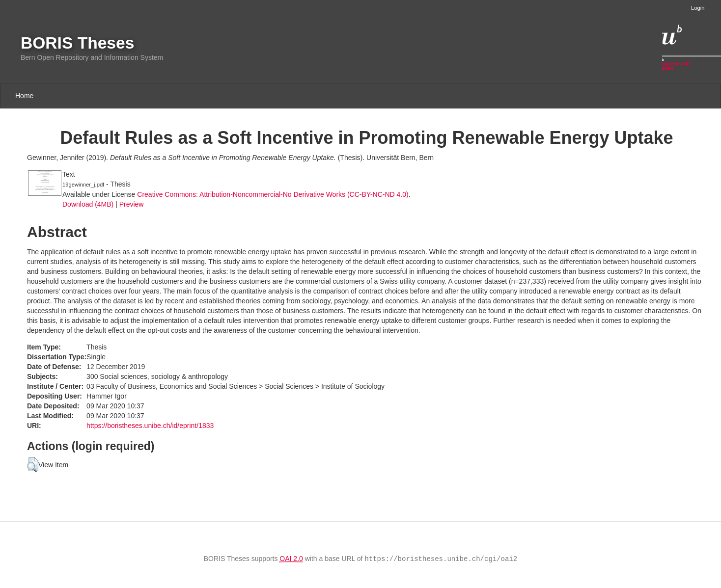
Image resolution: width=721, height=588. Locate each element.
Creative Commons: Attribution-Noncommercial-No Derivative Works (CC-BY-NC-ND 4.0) (273, 194)
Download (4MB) (88, 204)
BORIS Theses (77, 43)
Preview (132, 204)
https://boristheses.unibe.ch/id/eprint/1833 (150, 426)
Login (698, 8)
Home (24, 96)
